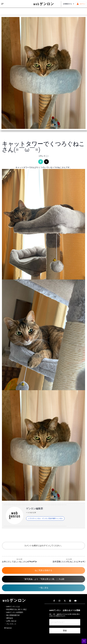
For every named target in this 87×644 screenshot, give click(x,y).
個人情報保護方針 (13, 615)
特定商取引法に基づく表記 (16, 609)
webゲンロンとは (13, 607)
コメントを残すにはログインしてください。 (43, 546)
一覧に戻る (43, 588)
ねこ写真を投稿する (43, 570)
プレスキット (11, 624)
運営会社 (10, 618)
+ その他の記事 (31, 513)
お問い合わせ (11, 621)
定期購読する (69, 4)
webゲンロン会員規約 (15, 612)
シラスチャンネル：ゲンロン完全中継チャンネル (45, 518)
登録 (65, 631)
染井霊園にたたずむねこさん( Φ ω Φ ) (69, 562)
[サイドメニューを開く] (2, 4)
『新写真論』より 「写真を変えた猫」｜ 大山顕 (43, 579)
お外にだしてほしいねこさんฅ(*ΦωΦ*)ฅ (19, 562)
